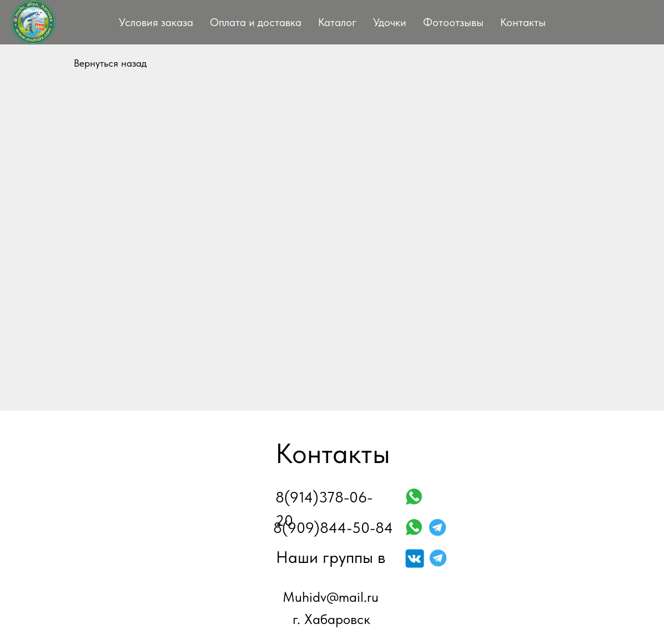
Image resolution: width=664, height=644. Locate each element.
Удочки (390, 22)
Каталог (337, 22)
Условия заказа (156, 22)
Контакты (523, 22)
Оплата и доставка (256, 22)
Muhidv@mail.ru (331, 597)
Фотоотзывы (453, 22)
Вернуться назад (110, 63)
